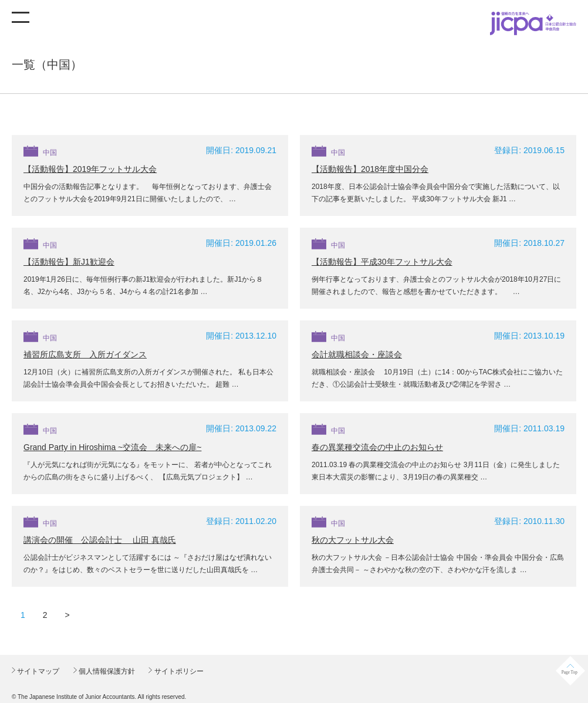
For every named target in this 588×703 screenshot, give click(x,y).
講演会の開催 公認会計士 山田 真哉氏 (100, 540)
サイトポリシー (178, 671)
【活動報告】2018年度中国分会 (370, 169)
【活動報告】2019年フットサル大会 (90, 169)
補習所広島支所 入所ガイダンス (85, 354)
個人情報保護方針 (106, 671)
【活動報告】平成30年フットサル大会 (382, 262)
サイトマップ (37, 671)
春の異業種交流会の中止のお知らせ (377, 447)
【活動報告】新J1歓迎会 (69, 262)
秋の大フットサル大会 (353, 540)
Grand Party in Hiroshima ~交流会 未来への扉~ (112, 447)
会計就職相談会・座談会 (357, 354)
